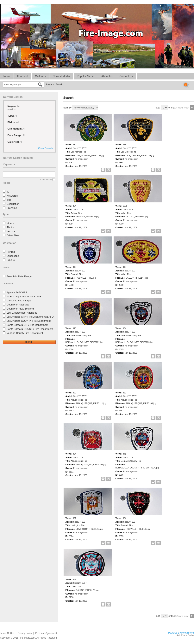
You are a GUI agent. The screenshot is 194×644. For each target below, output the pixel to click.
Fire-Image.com (27, 638)
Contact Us (126, 76)
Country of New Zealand (20, 309)
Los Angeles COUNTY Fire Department (29, 321)
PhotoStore (188, 633)
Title (9, 200)
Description (13, 204)
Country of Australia (18, 305)
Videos (10, 223)
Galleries (40, 76)
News (7, 76)
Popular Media (86, 76)
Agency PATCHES (17, 292)
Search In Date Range (19, 276)
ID (8, 192)
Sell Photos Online (185, 635)
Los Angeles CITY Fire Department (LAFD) (31, 317)
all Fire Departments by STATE (24, 296)
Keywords (12, 196)
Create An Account (184, 5)
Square (11, 260)
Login (169, 5)
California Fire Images (19, 301)
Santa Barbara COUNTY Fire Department (30, 329)
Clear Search (46, 148)
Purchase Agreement (46, 633)
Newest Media (61, 76)
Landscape (13, 256)
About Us (107, 76)
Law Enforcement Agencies (22, 313)
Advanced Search (54, 84)
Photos (10, 227)
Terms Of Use (7, 633)
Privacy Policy (25, 633)
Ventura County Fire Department (25, 333)
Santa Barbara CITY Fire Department (27, 325)
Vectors (11, 231)
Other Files (13, 235)
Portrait (11, 252)
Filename (12, 208)
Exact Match (46, 180)
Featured (23, 76)
